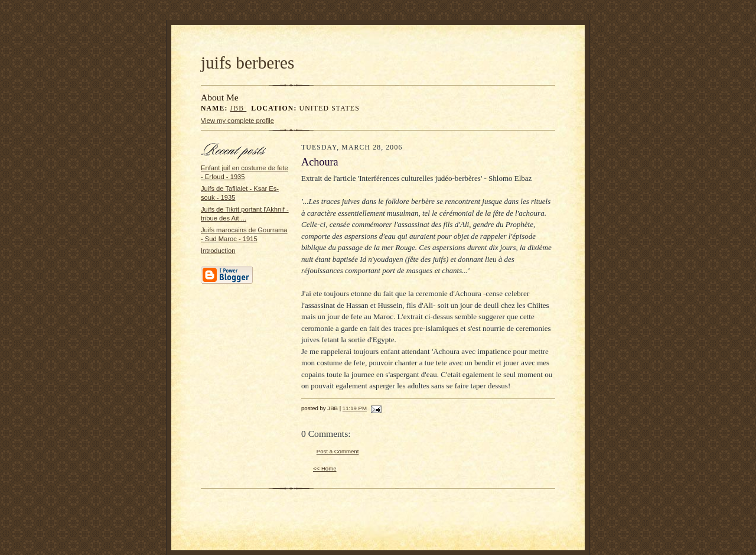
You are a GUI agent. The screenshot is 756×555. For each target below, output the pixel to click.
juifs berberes (247, 63)
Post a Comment (338, 451)
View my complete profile (237, 121)
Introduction (218, 251)
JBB (239, 108)
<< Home (325, 468)
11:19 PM (355, 408)
